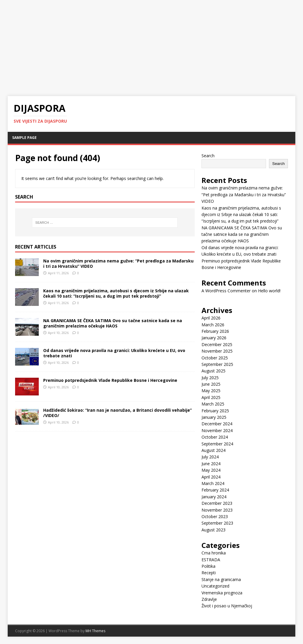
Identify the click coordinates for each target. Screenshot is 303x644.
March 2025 (213, 404)
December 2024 (217, 424)
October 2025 (215, 358)
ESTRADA (211, 560)
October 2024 (215, 437)
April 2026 (211, 318)
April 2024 (211, 477)
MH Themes (95, 631)
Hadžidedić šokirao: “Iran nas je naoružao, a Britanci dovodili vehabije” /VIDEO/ (117, 413)
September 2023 (217, 523)
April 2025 (211, 397)
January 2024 (214, 497)
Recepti (209, 573)
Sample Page (24, 138)
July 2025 (210, 378)
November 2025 (217, 351)
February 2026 (215, 331)
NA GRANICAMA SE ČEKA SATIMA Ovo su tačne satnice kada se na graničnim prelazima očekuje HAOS (113, 323)
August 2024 (213, 450)
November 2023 (217, 510)
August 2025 (213, 371)
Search (208, 156)
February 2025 (215, 411)
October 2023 (215, 516)
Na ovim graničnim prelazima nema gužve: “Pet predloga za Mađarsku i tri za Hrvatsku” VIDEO (118, 263)
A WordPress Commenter (226, 291)
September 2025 (217, 364)
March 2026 (213, 325)
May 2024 (211, 470)
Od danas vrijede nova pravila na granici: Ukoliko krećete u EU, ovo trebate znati (114, 353)
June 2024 (211, 464)
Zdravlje (209, 599)
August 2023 (213, 530)
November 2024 (217, 430)
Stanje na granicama (221, 579)
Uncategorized (215, 586)
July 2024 (210, 457)
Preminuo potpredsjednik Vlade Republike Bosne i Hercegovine (110, 380)
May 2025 (211, 391)
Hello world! (269, 291)
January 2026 (214, 338)
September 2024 (217, 444)
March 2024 (213, 483)
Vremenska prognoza (222, 593)
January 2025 (214, 417)
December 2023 (217, 503)
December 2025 (217, 344)
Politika (208, 566)
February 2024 (215, 490)
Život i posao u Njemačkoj (227, 606)
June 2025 (211, 384)
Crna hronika (214, 553)
